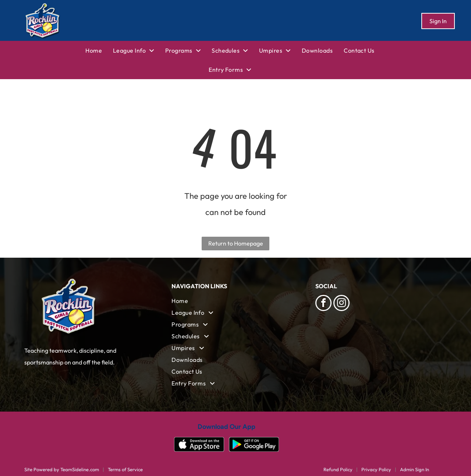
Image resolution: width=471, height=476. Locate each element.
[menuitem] (99, 50)
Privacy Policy (376, 469)
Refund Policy (338, 469)
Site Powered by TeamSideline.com (62, 469)
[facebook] (323, 304)
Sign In (438, 21)
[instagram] (341, 304)
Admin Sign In (415, 469)
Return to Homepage (236, 243)
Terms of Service (125, 469)
